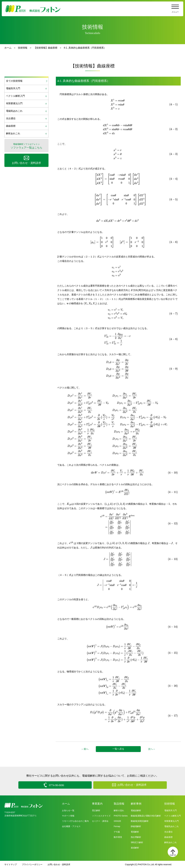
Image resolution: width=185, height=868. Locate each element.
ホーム (8, 48)
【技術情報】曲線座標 (46, 48)
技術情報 (23, 48)
